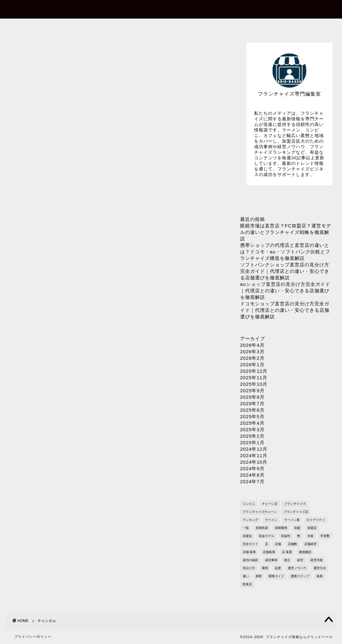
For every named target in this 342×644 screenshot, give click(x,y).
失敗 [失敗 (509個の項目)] (310, 536)
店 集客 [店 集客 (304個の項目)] (287, 552)
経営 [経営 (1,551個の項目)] (300, 560)
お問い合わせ (105, 27)
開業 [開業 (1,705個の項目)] (259, 576)
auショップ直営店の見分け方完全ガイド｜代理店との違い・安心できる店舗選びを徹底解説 (285, 291)
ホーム (39, 27)
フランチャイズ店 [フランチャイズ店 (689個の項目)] (296, 512)
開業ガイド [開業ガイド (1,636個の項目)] (276, 576)
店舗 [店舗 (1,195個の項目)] (278, 544)
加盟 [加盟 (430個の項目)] (297, 528)
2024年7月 (252, 481)
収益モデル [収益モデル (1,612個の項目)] (266, 536)
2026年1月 (252, 365)
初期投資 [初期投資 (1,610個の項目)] (262, 528)
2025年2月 (252, 436)
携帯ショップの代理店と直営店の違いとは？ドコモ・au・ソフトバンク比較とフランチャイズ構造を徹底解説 (285, 252)
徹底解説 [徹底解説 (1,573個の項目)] (305, 552)
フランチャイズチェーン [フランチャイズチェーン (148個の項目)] (260, 512)
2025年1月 (252, 442)
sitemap (302, 27)
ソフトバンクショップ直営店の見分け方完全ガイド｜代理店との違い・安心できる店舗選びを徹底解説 (285, 271)
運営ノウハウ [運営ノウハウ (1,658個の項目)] (297, 568)
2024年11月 (254, 455)
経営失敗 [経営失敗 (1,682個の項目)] (317, 560)
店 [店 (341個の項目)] (266, 544)
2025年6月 (252, 410)
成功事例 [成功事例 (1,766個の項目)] (271, 560)
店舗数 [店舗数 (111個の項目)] (292, 544)
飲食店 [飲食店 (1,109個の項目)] (247, 584)
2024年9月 (252, 468)
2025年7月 (252, 404)
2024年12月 (254, 449)
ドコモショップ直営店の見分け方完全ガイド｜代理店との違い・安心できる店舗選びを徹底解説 (285, 310)
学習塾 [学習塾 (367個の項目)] (325, 536)
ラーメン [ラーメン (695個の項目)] (271, 520)
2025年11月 (254, 378)
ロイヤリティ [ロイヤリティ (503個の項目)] (316, 520)
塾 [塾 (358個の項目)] (299, 536)
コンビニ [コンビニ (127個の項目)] (249, 504)
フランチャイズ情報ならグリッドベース (171, 9)
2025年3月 (252, 429)
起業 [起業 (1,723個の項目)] (278, 568)
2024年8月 (252, 475)
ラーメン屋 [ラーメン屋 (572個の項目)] (292, 520)
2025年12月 (254, 371)
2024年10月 (254, 462)
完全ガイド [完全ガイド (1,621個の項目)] (250, 544)
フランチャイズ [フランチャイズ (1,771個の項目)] (295, 504)
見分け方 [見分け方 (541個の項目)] (249, 568)
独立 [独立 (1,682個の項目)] (287, 560)
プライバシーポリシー (236, 27)
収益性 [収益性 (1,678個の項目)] (286, 536)
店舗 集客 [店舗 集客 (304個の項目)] (249, 552)
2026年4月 (252, 345)
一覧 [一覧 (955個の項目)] (246, 528)
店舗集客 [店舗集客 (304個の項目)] (269, 552)
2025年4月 (252, 423)
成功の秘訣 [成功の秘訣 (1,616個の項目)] (250, 560)
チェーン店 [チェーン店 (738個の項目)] (270, 504)
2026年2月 (252, 358)
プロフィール (170, 27)
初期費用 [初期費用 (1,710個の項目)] (281, 528)
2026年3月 (252, 352)
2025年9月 (252, 391)
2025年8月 (252, 397)
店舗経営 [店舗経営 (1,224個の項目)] (310, 544)
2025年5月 (252, 416)
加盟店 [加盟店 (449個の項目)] (312, 528)
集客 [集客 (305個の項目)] (320, 576)
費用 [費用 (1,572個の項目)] (265, 568)
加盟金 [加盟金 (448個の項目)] (247, 536)
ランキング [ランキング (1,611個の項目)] (250, 520)
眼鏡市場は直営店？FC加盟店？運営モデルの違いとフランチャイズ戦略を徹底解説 (286, 232)
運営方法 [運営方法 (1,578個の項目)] (320, 568)
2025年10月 (254, 384)
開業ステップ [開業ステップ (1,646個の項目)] (300, 576)
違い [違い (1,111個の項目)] (246, 576)
